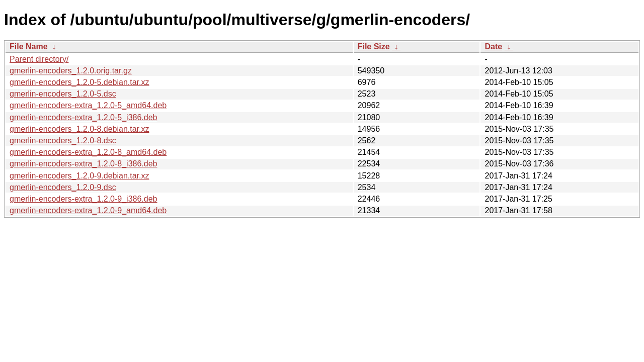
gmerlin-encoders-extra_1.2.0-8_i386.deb (84, 164)
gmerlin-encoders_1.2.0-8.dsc (63, 141)
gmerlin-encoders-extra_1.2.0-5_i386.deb (84, 117)
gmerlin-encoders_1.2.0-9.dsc (63, 187)
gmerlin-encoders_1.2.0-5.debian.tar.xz (79, 82)
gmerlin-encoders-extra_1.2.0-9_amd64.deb (88, 210)
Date (493, 47)
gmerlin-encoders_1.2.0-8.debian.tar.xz (79, 129)
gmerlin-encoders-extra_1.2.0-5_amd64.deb (88, 105)
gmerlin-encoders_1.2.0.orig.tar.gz (71, 71)
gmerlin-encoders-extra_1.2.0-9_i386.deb (84, 199)
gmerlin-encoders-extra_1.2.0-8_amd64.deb (88, 152)
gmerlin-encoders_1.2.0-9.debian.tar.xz (79, 176)
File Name (29, 47)
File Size (374, 47)
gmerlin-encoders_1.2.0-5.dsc (63, 94)
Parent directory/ (39, 59)
